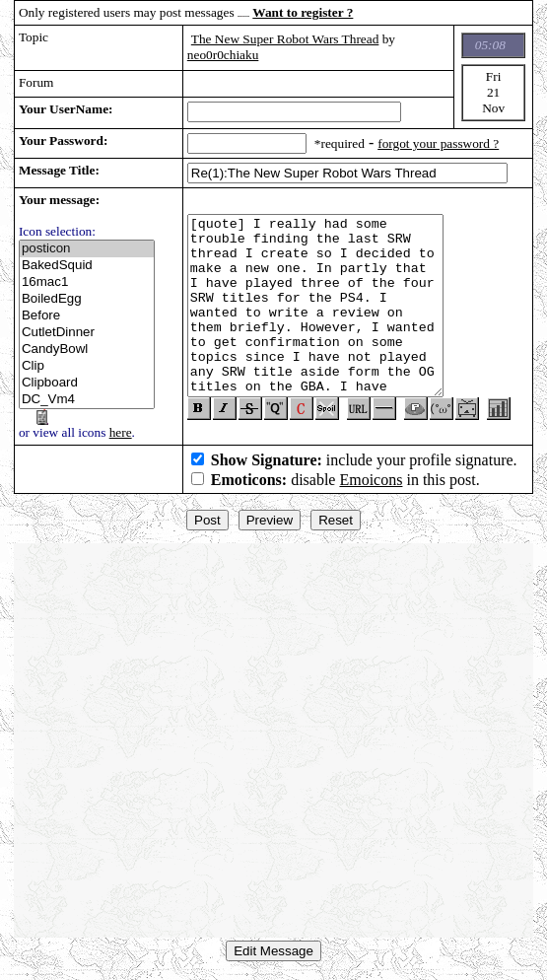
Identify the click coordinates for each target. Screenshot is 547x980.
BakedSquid (87, 266)
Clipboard (87, 383)
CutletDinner (87, 333)
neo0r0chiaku (223, 55)
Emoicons (371, 480)
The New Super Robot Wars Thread (285, 39)
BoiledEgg (87, 299)
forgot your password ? (438, 143)
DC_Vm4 (87, 400)
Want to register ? (303, 12)
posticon (87, 249)
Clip (87, 366)
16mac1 (87, 282)
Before (87, 316)
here (121, 432)
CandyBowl (87, 350)
